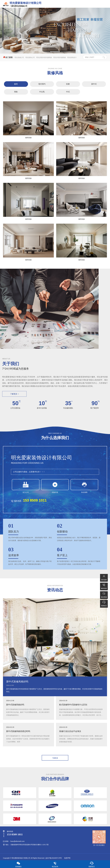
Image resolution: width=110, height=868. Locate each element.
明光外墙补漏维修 (60, 57)
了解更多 (55, 758)
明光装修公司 (19, 57)
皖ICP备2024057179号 (54, 858)
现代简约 (42, 84)
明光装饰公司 (30, 57)
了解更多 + (14, 394)
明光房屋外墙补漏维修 (44, 57)
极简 (16, 84)
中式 (68, 92)
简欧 (16, 92)
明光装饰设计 (72, 57)
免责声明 (67, 858)
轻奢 (68, 84)
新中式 (94, 84)
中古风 (42, 92)
